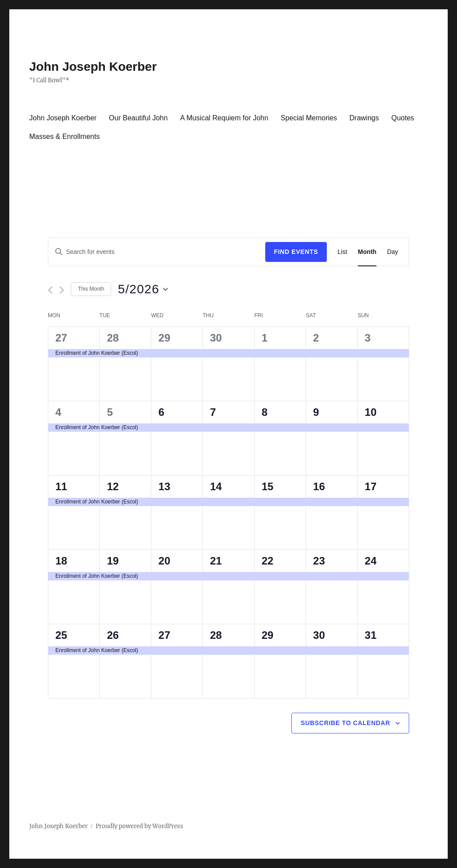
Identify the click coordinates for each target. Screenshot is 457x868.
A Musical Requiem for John (224, 118)
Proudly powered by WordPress (139, 826)
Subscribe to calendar (345, 723)
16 (319, 486)
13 (165, 486)
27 (61, 338)
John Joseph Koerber (93, 67)
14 (216, 486)
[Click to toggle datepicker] (143, 289)
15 (268, 486)
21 (216, 561)
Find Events (296, 252)
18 (61, 561)
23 (319, 561)
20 (165, 561)
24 (371, 561)
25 (61, 635)
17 (371, 486)
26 (113, 635)
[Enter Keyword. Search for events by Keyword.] (157, 252)
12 (113, 486)
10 (371, 412)
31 (371, 635)
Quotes (403, 118)
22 (268, 561)
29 (165, 338)
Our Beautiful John (138, 118)
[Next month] (62, 290)
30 (216, 338)
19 (113, 561)
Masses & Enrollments (64, 136)
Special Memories (309, 118)
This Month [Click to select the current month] (91, 289)
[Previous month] (50, 290)
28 (113, 338)
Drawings (364, 118)
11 (61, 486)
